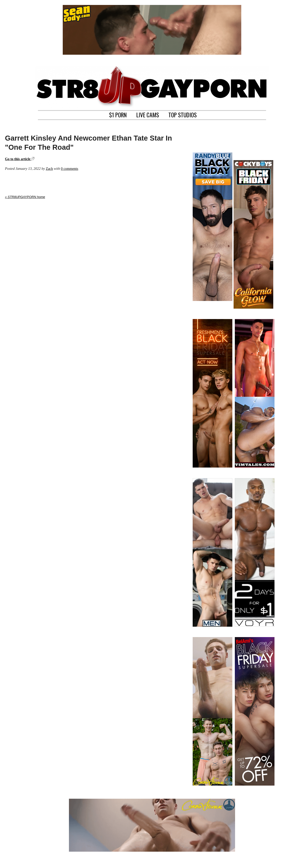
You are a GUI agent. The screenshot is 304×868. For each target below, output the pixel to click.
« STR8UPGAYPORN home (25, 197)
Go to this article (20, 159)
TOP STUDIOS (182, 114)
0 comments (69, 169)
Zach (49, 169)
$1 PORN (118, 114)
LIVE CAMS (148, 114)
